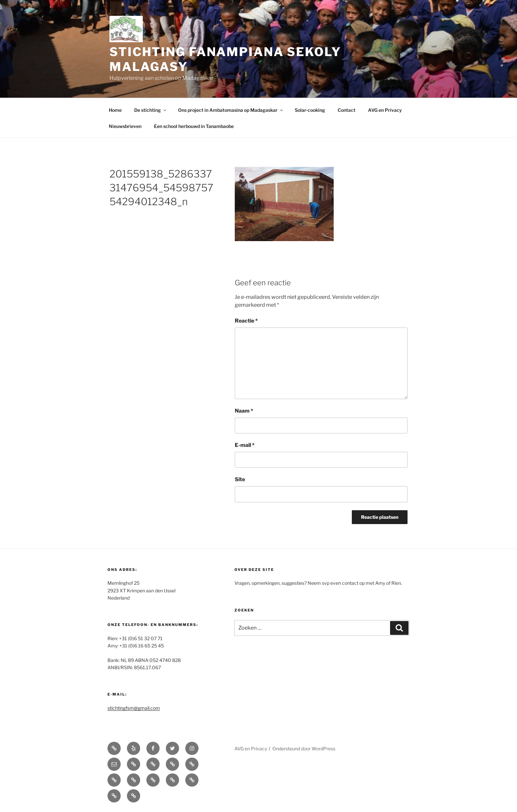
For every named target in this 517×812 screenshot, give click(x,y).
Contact (347, 110)
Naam (244, 411)
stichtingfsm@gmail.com (134, 708)
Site (240, 479)
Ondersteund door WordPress (304, 749)
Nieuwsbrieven (125, 126)
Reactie (246, 321)
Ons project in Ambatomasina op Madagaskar (231, 110)
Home (115, 110)
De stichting (151, 110)
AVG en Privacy (385, 110)
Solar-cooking (310, 110)
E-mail (245, 445)
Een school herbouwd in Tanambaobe (194, 126)
